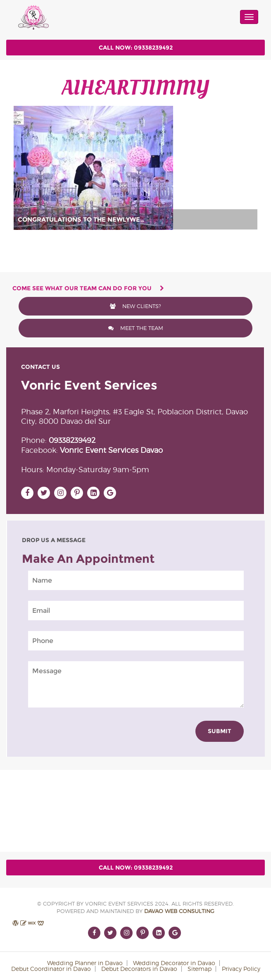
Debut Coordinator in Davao (51, 969)
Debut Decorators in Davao (139, 969)
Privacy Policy (241, 969)
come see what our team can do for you (88, 288)
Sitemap (200, 969)
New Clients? (135, 306)
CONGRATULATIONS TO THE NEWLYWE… (81, 219)
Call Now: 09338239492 (136, 48)
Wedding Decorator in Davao (174, 963)
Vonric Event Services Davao (111, 450)
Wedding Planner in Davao (85, 963)
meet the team (136, 328)
